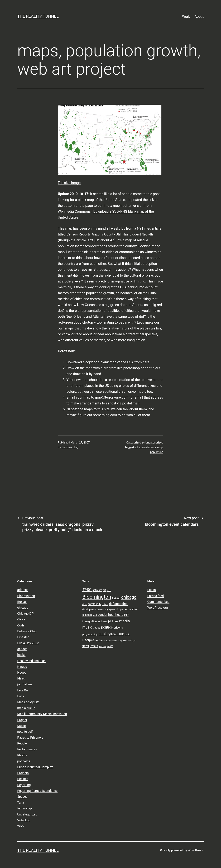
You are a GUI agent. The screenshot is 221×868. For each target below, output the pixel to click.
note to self (25, 732)
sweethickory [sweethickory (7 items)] (116, 641)
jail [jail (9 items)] (110, 621)
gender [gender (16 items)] (103, 615)
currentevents (148, 447)
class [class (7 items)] (85, 604)
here (146, 362)
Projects (23, 773)
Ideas (21, 678)
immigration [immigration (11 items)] (90, 621)
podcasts (24, 761)
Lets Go (23, 690)
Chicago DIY (26, 613)
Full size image (69, 183)
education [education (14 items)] (132, 609)
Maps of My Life (28, 702)
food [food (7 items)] (95, 615)
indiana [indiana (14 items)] (103, 621)
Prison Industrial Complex (35, 767)
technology (25, 808)
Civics (21, 619)
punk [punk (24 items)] (102, 634)
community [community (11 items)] (95, 604)
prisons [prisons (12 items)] (118, 628)
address (23, 590)
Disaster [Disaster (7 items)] (101, 610)
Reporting (24, 785)
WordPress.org (158, 608)
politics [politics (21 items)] (107, 627)
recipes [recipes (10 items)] (100, 640)
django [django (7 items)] (112, 610)
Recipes (23, 779)
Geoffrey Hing (70, 447)
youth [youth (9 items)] (110, 646)
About (199, 17)
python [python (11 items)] (112, 634)
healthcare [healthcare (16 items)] (116, 615)
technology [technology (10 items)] (129, 640)
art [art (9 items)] (104, 590)
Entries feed (155, 596)
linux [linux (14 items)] (115, 621)
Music (21, 726)
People (22, 743)
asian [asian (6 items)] (109, 590)
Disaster (23, 637)
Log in (152, 590)
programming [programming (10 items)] (90, 634)
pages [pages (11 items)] (97, 628)
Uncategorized (154, 443)
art (136, 447)
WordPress (195, 850)
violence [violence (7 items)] (103, 646)
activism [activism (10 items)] (97, 590)
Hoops (22, 673)
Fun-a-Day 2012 (28, 643)
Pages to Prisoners (30, 737)
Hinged (22, 667)
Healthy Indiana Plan (31, 661)
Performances (27, 749)
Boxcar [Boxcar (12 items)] (116, 598)
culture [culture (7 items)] (105, 604)
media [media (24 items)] (124, 621)
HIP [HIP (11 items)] (126, 615)
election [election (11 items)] (87, 615)
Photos (22, 755)
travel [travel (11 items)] (86, 646)
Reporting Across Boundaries (37, 791)
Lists (21, 696)
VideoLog (24, 820)
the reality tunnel (38, 16)
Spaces (22, 797)
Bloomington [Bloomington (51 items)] (97, 597)
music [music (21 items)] (87, 627)
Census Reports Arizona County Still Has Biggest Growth (110, 234)
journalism (25, 684)
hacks (21, 655)
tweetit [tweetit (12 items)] (94, 646)
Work (186, 17)
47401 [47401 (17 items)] (87, 590)
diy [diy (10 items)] (107, 610)
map (160, 447)
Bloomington (26, 596)
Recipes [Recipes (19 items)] (89, 640)
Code (21, 625)
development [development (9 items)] (89, 610)
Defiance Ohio (27, 631)
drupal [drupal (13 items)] (120, 609)
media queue (26, 708)
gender (22, 649)
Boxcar (22, 602)
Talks (21, 802)
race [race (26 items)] (120, 634)
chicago (23, 608)
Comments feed (158, 602)
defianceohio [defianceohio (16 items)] (118, 604)
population (157, 452)
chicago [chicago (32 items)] (129, 597)
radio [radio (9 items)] (128, 634)
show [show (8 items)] (107, 641)
